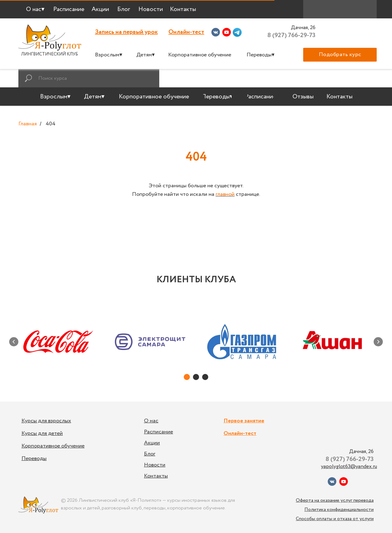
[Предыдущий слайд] (14, 342)
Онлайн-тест (186, 32)
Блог (150, 454)
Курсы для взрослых (46, 421)
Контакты (156, 476)
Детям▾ (145, 55)
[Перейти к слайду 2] (196, 377)
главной (225, 194)
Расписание (158, 432)
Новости (155, 465)
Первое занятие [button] (244, 421)
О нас (151, 421)
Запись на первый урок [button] (126, 32)
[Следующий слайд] (378, 342)
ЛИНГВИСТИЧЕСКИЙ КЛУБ (50, 54)
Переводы (34, 459)
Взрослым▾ (109, 55)
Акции (152, 443)
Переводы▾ (260, 55)
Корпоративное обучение (200, 55)
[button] (340, 55)
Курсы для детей (42, 433)
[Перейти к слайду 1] (187, 377)
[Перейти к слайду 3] (205, 377)
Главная (28, 124)
